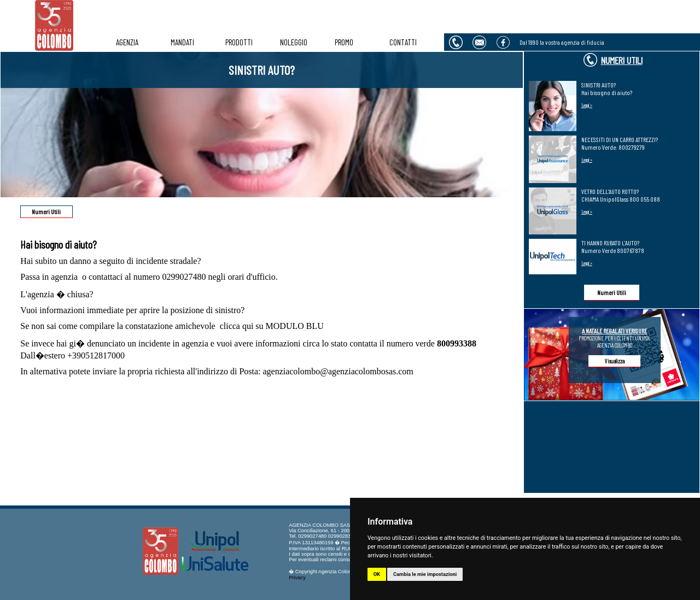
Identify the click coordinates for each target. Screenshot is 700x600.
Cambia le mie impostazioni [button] (425, 574)
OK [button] (377, 574)
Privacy (297, 578)
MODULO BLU (295, 326)
